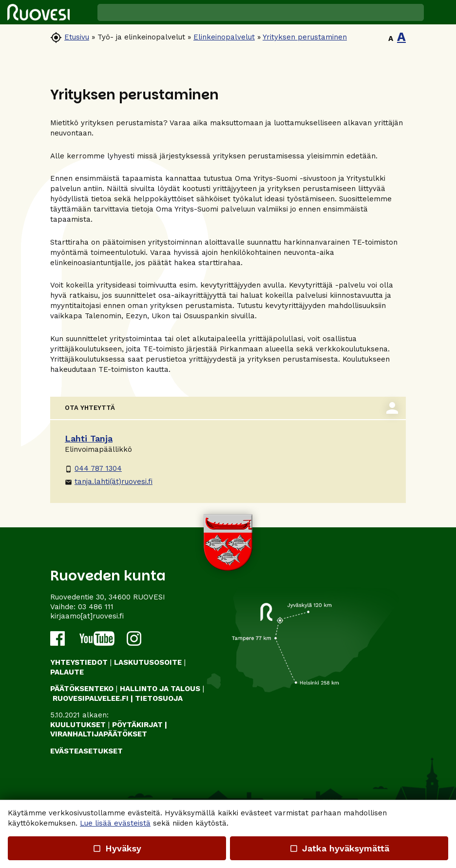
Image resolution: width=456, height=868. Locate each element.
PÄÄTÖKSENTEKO (82, 689)
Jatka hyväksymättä (339, 848)
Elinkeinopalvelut (224, 37)
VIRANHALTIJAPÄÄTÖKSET (99, 734)
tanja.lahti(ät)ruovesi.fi (109, 482)
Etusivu (77, 37)
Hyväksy (117, 848)
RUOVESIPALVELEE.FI (91, 698)
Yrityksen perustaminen (305, 37)
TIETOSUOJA (159, 698)
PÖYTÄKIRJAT (137, 725)
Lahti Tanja (89, 438)
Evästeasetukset (86, 751)
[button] (440, 12)
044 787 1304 (93, 468)
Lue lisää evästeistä (115, 823)
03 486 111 (96, 607)
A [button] (391, 39)
